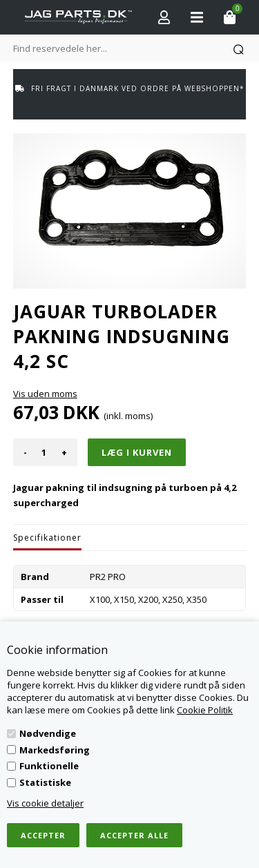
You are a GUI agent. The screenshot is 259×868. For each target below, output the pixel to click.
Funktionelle (49, 766)
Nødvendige (48, 733)
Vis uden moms (45, 394)
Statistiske (45, 782)
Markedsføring (55, 750)
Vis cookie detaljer (45, 803)
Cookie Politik (205, 710)
